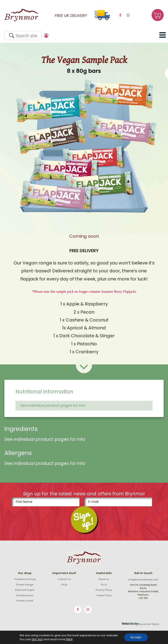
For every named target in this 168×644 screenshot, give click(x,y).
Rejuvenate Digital (149, 624)
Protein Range (25, 585)
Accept (136, 637)
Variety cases (25, 601)
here (68, 639)
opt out (36, 639)
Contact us (64, 579)
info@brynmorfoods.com (143, 580)
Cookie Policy (104, 595)
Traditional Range (25, 579)
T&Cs (104, 585)
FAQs (64, 585)
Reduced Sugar (25, 590)
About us (104, 579)
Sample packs (25, 595)
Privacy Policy (104, 590)
